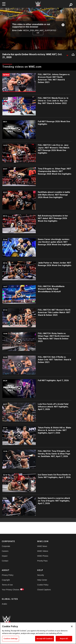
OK (38, 33)
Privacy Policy (8, 575)
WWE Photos (43, 556)
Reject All (64, 639)
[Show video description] (67, 55)
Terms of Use (7, 585)
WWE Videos (43, 551)
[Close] (72, 626)
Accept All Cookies (45, 639)
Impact (5, 556)
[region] (38, 633)
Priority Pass (42, 561)
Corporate (6, 546)
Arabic (4, 604)
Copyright (6, 580)
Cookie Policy (43, 585)
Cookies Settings (11, 639)
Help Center (42, 580)
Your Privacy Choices (11, 590)
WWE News (42, 546)
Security (41, 575)
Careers (5, 551)
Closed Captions (44, 590)
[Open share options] (73, 55)
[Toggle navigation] (4, 4)
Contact (5, 561)
